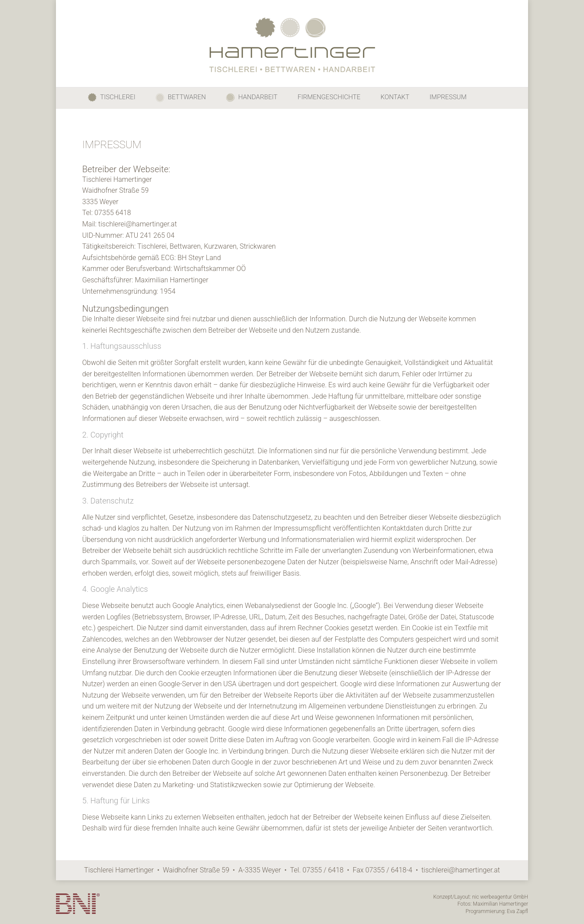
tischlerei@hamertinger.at (461, 870)
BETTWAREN (181, 98)
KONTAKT (395, 97)
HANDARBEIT (252, 97)
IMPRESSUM (448, 97)
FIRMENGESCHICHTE (329, 97)
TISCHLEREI (112, 97)
